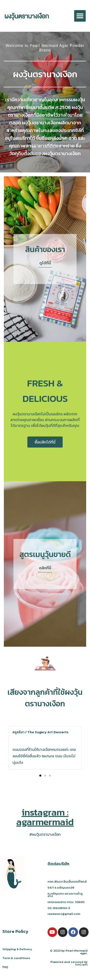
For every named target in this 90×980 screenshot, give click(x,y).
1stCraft (81, 964)
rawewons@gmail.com (64, 914)
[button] (80, 16)
